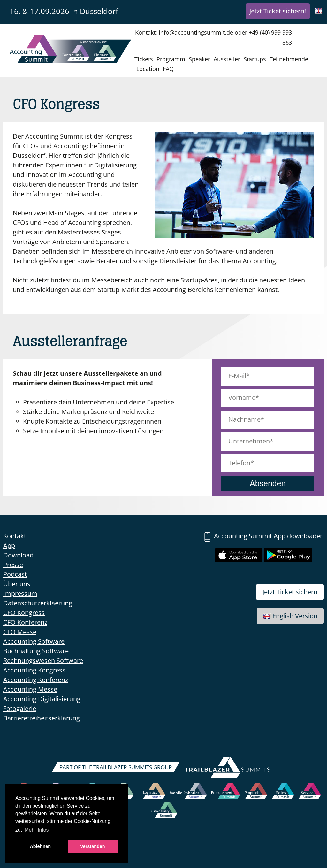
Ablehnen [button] (40, 846)
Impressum (20, 593)
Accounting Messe (30, 689)
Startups (255, 59)
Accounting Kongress (34, 670)
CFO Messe (20, 632)
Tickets (144, 59)
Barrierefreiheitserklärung (42, 718)
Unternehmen (249, 441)
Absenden (268, 483)
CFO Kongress (24, 613)
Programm (171, 59)
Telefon (239, 463)
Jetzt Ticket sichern (290, 592)
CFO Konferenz (25, 622)
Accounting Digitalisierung (42, 699)
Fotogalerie (20, 708)
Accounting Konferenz (36, 680)
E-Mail (237, 376)
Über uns (17, 584)
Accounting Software (34, 641)
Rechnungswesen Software (43, 661)
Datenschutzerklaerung (38, 603)
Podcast (15, 574)
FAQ (168, 69)
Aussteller (227, 59)
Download (18, 555)
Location (148, 69)
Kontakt (15, 536)
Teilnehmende (289, 59)
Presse (13, 565)
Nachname (244, 419)
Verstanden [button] (93, 846)
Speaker (199, 59)
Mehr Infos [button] (37, 830)
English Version (290, 616)
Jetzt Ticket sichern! (278, 11)
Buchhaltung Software (36, 651)
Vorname (242, 398)
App (9, 545)
